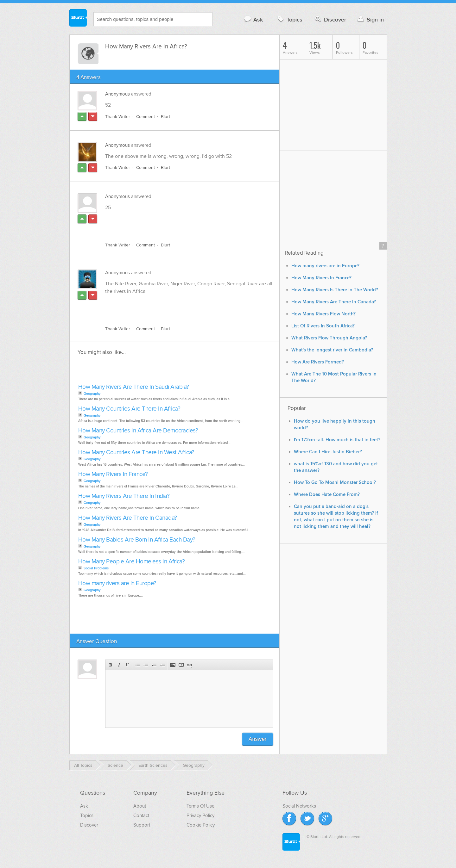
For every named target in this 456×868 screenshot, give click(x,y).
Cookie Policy (201, 825)
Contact (141, 815)
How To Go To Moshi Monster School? (335, 483)
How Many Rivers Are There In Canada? (128, 518)
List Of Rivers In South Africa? (323, 326)
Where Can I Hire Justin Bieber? (328, 452)
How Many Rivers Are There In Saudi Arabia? (134, 387)
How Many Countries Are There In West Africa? (136, 453)
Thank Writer (118, 117)
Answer (258, 739)
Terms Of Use (200, 806)
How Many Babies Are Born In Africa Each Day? (137, 540)
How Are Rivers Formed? (318, 362)
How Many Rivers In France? (113, 474)
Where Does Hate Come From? (327, 495)
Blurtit (78, 19)
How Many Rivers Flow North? (323, 314)
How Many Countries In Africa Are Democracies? (138, 431)
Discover (330, 19)
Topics (289, 19)
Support (142, 825)
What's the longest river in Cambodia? (332, 350)
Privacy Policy (200, 815)
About (140, 806)
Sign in (370, 19)
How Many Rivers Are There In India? (124, 496)
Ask (253, 19)
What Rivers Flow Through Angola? (329, 338)
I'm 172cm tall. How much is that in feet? (337, 440)
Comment (146, 117)
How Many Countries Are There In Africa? (129, 409)
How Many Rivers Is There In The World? (335, 290)
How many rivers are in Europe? (117, 583)
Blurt (165, 117)
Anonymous (117, 94)
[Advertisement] (178, 223)
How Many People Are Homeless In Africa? (132, 562)
